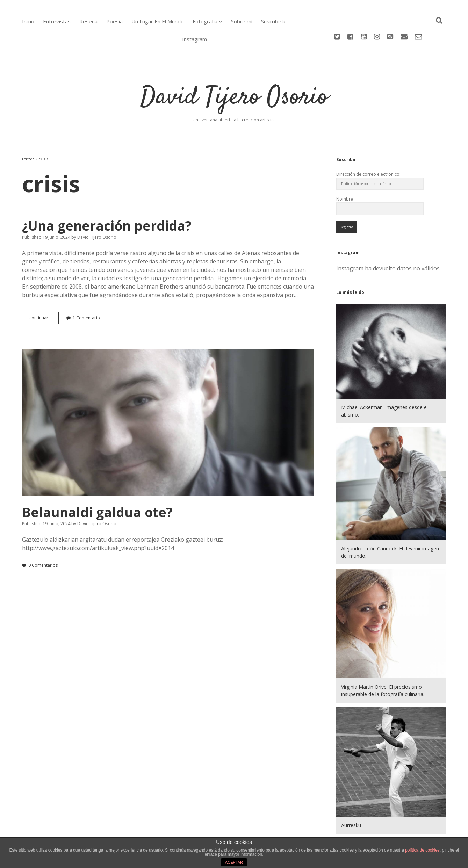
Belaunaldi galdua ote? (168, 394)
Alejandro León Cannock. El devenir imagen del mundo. (390, 523)
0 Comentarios (43, 537)
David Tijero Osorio (234, 69)
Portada (28, 130)
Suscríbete (274, 21)
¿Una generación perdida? (107, 197)
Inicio (28, 21)
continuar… (44, 291)
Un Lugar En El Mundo (158, 21)
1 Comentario (86, 289)
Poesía (114, 21)
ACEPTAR (234, 862)
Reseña (88, 21)
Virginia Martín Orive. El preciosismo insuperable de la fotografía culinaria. (383, 662)
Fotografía (205, 21)
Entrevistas (57, 21)
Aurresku (351, 797)
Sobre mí (242, 21)
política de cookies (422, 850)
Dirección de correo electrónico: (368, 146)
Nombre (345, 170)
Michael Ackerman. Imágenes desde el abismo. (384, 382)
